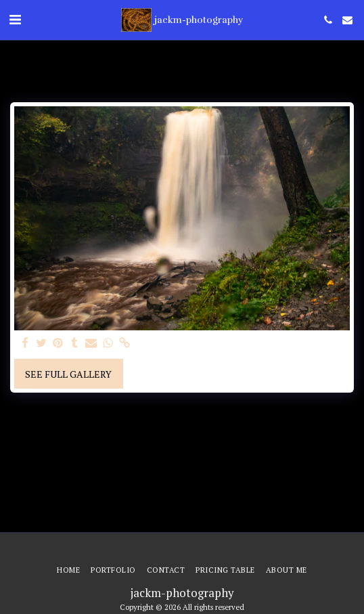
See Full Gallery (68, 374)
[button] (15, 19)
